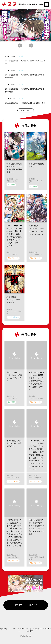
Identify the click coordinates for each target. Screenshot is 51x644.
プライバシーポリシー (20, 629)
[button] (20, 46)
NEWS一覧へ (26, 110)
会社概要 (30, 631)
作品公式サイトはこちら (26, 605)
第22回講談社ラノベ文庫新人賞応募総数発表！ (25, 103)
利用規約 (4, 629)
